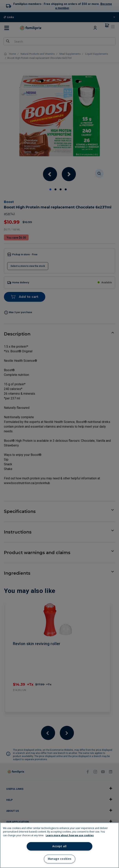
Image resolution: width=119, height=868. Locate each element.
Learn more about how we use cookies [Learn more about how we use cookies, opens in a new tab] (70, 835)
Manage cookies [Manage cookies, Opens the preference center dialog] (59, 859)
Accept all (59, 846)
